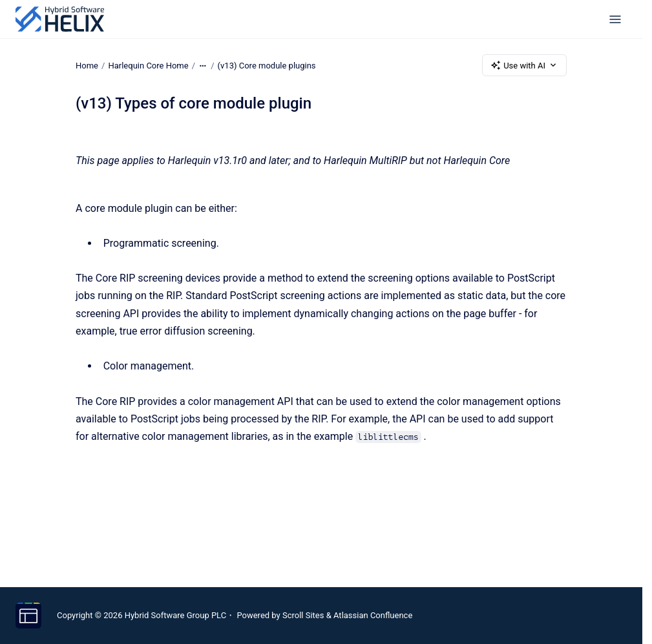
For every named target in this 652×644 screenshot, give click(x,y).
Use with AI (524, 65)
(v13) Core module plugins (267, 65)
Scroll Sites (303, 615)
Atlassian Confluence (373, 615)
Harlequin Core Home (148, 65)
